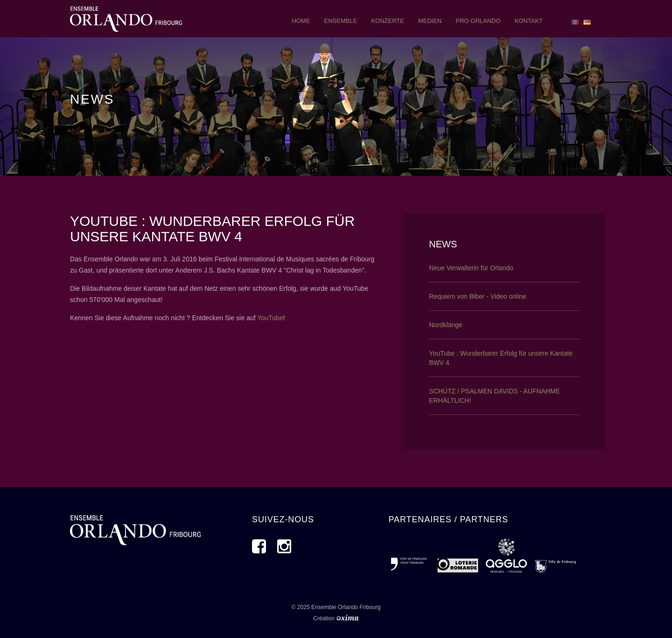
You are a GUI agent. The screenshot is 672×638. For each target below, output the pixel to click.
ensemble (341, 21)
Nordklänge (446, 325)
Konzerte (388, 21)
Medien (430, 21)
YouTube (270, 318)
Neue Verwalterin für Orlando (471, 268)
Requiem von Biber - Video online (477, 296)
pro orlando (478, 21)
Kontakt (529, 21)
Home (301, 21)
